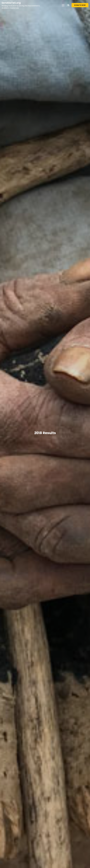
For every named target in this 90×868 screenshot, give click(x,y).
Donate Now (80, 5)
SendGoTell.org (11, 3)
